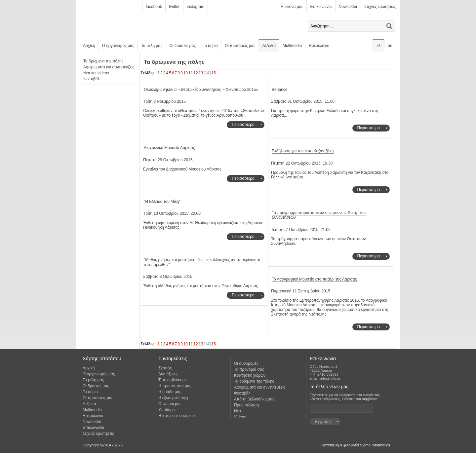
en (390, 46)
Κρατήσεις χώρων (250, 375)
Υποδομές (167, 410)
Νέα (238, 411)
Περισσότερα (243, 125)
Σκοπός (165, 368)
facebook (154, 7)
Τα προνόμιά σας (249, 369)
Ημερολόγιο (319, 46)
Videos (240, 417)
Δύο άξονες (168, 374)
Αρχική (89, 46)
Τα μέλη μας (152, 46)
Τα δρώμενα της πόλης (103, 61)
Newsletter (348, 7)
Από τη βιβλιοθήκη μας (254, 399)
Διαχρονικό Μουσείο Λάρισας (169, 148)
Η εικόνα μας (292, 7)
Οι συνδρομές (246, 363)
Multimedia (292, 46)
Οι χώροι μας (170, 404)
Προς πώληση (246, 405)
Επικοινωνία (321, 7)
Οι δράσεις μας (182, 46)
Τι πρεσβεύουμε (172, 380)
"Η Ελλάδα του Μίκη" (162, 202)
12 (196, 73)
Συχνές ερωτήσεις (380, 7)
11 (191, 73)
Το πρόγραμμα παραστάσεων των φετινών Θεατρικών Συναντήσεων (319, 215)
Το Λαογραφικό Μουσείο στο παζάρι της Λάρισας (314, 279)
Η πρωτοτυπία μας (175, 386)
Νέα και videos (96, 73)
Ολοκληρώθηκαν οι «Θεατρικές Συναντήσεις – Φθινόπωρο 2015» (201, 90)
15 (213, 73)
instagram (196, 7)
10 (186, 73)
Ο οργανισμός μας (118, 46)
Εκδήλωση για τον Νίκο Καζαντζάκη (303, 151)
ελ (378, 46)
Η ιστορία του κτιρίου (177, 416)
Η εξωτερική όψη (173, 398)
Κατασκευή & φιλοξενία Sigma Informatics (355, 445)
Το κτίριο (210, 46)
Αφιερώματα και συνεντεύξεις (109, 67)
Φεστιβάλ (92, 79)
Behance (279, 90)
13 (201, 73)
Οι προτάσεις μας (240, 46)
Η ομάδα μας (170, 392)
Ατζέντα (269, 46)
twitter (174, 7)
